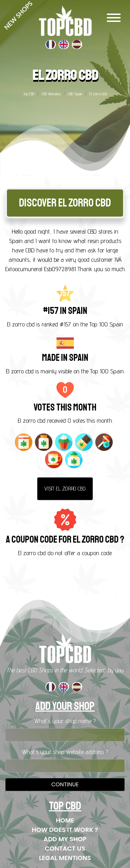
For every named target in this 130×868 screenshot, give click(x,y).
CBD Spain (75, 94)
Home (65, 820)
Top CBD (29, 94)
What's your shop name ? (65, 721)
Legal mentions (65, 858)
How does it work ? (65, 830)
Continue (65, 784)
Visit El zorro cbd (65, 489)
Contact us (65, 848)
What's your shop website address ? (65, 752)
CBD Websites (51, 94)
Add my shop (65, 839)
